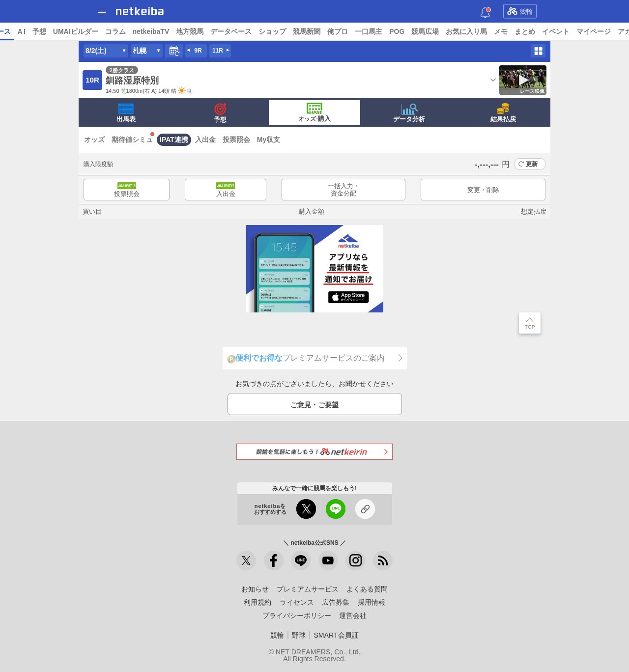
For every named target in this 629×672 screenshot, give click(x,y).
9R (198, 51)
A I (97, 31)
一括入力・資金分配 (344, 190)
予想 (114, 31)
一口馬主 (444, 31)
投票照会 (236, 140)
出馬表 (126, 113)
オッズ (94, 140)
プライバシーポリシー (297, 616)
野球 (299, 635)
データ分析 (409, 113)
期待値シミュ (132, 140)
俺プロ (413, 31)
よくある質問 (367, 589)
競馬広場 (501, 31)
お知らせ (255, 589)
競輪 (520, 11)
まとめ (600, 31)
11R (218, 51)
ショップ (348, 31)
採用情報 (372, 602)
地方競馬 (265, 31)
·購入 (314, 112)
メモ (576, 31)
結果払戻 (503, 113)
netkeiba (140, 11)
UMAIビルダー (151, 31)
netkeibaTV (226, 31)
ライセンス (297, 602)
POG (472, 31)
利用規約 (257, 602)
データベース (307, 31)
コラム (191, 31)
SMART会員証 (336, 635)
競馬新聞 (382, 31)
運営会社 (353, 616)
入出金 (205, 140)
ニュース (45, 31)
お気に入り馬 (542, 31)
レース (76, 31)
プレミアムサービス (308, 589)
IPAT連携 (174, 140)
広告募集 (336, 602)
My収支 (269, 140)
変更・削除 (483, 190)
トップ (14, 31)
